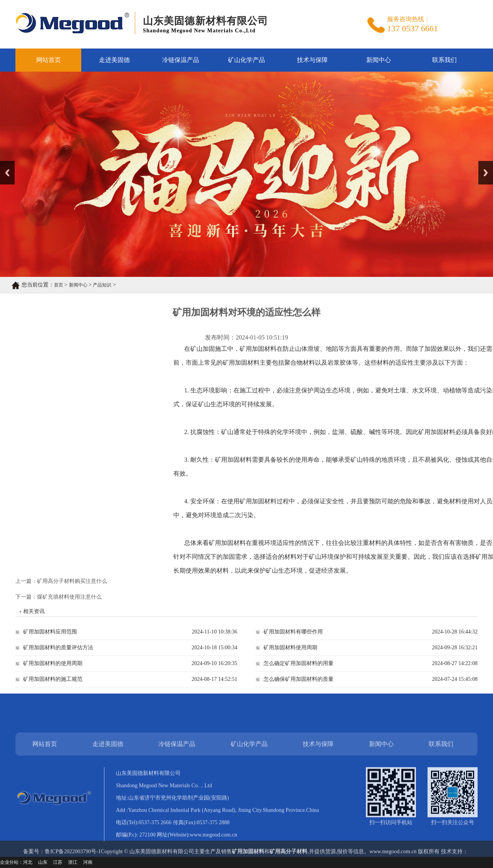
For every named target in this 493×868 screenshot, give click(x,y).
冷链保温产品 (181, 60)
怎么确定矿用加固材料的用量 (298, 669)
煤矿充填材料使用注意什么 (69, 602)
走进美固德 (114, 60)
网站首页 (49, 60)
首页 (38, 285)
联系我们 (444, 60)
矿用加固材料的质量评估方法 (58, 653)
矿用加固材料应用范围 (50, 637)
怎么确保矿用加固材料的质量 (298, 685)
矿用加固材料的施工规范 (53, 685)
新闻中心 (379, 60)
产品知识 (82, 285)
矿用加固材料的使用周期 (53, 669)
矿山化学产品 (246, 60)
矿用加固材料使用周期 (290, 653)
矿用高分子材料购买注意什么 (72, 576)
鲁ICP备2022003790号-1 (73, 859)
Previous (7, 173)
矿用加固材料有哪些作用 (293, 637)
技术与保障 (312, 60)
